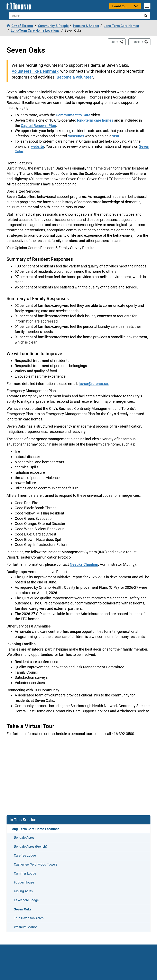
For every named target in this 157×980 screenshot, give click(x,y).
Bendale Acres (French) (31, 846)
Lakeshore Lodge (26, 900)
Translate (137, 42)
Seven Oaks (23, 909)
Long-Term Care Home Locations (35, 829)
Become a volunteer (75, 77)
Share (118, 42)
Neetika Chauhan (84, 564)
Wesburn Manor (25, 927)
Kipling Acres (23, 891)
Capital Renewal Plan (38, 125)
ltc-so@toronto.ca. (94, 384)
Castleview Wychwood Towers (36, 864)
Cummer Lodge (25, 873)
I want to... (119, 6)
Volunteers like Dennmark (35, 71)
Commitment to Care (73, 115)
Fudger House (24, 882)
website (38, 146)
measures (76, 136)
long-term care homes (95, 120)
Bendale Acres (24, 838)
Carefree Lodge (25, 855)
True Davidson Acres (29, 918)
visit (116, 136)
